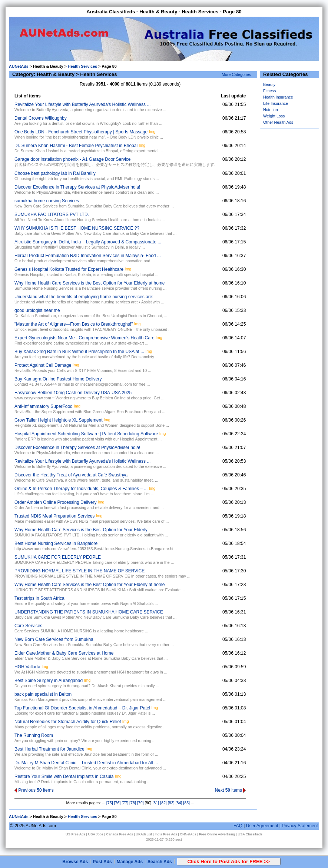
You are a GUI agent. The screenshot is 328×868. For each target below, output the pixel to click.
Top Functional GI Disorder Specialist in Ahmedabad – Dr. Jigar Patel (82, 708)
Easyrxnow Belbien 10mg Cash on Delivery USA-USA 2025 (73, 393)
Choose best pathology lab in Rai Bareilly (55, 173)
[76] (117, 803)
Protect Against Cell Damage (43, 365)
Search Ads (160, 862)
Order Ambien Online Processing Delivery (55, 502)
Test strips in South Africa (39, 598)
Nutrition (271, 110)
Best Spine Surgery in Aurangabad (49, 681)
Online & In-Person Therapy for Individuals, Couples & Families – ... (81, 489)
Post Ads (102, 862)
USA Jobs (96, 834)
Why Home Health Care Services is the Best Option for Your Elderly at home (90, 283)
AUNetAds (19, 66)
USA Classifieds (250, 834)
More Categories (236, 74)
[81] (156, 803)
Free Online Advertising (217, 834)
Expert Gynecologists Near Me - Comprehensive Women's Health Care (85, 338)
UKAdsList (144, 834)
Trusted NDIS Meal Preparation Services (54, 516)
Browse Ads (75, 862)
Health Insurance (278, 97)
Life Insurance (276, 103)
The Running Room (34, 735)
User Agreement (262, 826)
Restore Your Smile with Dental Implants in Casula (64, 776)
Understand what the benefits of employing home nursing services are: (84, 297)
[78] (133, 803)
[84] (179, 803)
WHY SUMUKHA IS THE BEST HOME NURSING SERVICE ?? (77, 228)
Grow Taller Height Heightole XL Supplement (58, 420)
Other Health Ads (278, 122)
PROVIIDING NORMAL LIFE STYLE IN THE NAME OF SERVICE (79, 571)
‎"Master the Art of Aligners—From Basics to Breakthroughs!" (74, 324)
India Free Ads (166, 834)
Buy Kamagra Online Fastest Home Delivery (58, 379)
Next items (231, 790)
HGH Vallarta (27, 667)
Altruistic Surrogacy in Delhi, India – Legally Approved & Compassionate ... (88, 242)
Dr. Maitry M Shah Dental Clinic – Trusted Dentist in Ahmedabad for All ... (86, 763)
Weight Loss (274, 116)
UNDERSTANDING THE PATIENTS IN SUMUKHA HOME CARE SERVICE (89, 612)
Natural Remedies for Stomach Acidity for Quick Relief (68, 722)
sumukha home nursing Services (47, 201)
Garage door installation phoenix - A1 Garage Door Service (73, 159)
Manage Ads (130, 862)
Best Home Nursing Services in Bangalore (56, 543)
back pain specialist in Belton (43, 694)
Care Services (28, 626)
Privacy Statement (300, 826)
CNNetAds (188, 834)
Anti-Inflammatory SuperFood (44, 406)
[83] (171, 803)
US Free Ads (75, 834)
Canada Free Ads (120, 834)
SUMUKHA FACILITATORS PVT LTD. (52, 214)
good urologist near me (37, 310)
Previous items (34, 790)
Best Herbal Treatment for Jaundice (49, 749)
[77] (125, 803)
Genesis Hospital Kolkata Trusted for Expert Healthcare (69, 269)
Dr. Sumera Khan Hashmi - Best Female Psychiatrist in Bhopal (76, 146)
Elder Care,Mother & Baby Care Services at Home (64, 653)
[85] (186, 803)
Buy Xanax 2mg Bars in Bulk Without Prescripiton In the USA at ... (79, 352)
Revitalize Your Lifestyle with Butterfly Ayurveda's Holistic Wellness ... (82, 104)
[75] (110, 803)
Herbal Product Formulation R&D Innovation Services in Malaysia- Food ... (88, 256)
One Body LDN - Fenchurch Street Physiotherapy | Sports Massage (81, 132)
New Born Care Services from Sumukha (54, 639)
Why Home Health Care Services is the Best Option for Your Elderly (81, 530)
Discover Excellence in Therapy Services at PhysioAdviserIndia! (77, 187)
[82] (163, 803)
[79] (140, 803)
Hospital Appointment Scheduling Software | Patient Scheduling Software (86, 434)
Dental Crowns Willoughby (41, 118)
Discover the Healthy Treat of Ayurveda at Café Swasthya (71, 475)
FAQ (238, 826)
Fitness (269, 91)
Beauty (269, 84)
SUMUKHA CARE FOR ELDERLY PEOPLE (58, 557)
